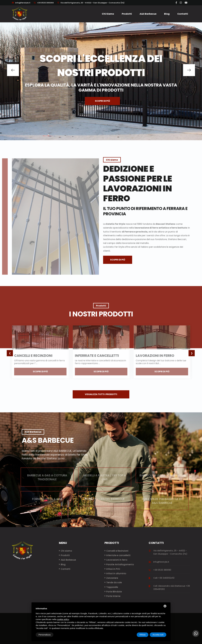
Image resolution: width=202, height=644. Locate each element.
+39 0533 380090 (44, 3)
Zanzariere (112, 578)
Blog (167, 14)
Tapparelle (112, 587)
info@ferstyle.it (23, 3)
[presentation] (10, 353)
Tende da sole (114, 582)
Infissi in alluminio (116, 573)
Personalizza (45, 635)
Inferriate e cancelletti (118, 555)
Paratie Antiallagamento (120, 564)
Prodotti (127, 14)
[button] (13, 70)
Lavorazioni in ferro (117, 560)
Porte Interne (113, 596)
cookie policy (63, 619)
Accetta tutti (158, 635)
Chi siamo (108, 14)
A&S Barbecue (148, 14)
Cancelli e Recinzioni (117, 551)
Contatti (183, 14)
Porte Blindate (114, 592)
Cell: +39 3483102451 (164, 578)
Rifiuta (143, 635)
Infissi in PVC (113, 569)
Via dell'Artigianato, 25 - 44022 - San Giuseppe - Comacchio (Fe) (91, 3)
